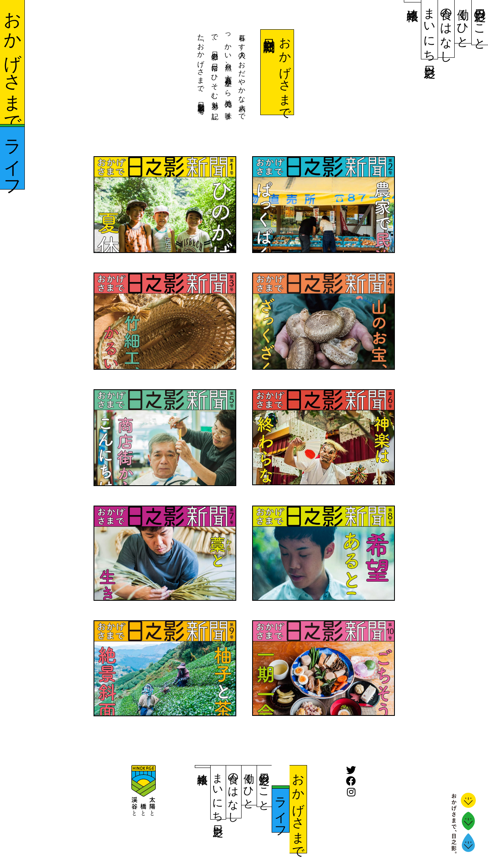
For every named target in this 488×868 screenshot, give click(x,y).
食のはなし (446, 29)
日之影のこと (480, 22)
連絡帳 (413, 1)
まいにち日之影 (429, 29)
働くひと (463, 22)
